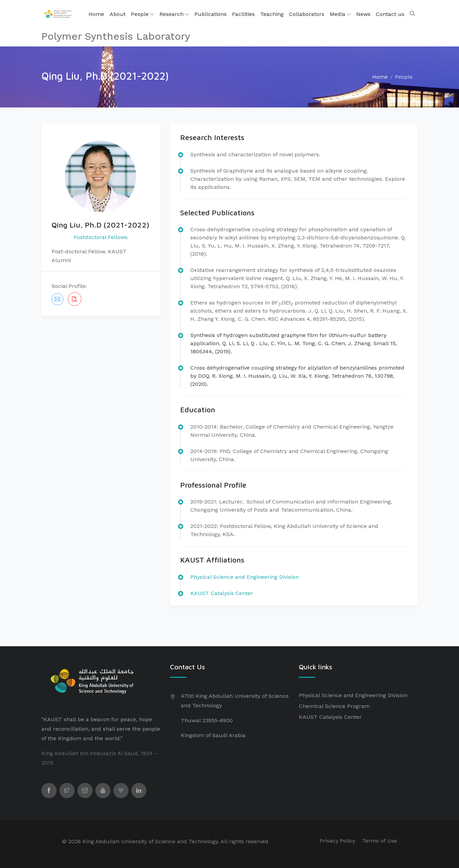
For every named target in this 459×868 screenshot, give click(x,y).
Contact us (390, 14)
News (363, 14)
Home (96, 14)
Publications (211, 14)
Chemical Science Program (334, 706)
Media (340, 14)
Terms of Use (380, 841)
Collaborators (307, 14)
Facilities (243, 14)
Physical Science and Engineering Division (353, 695)
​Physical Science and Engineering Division (245, 577)
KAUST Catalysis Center (222, 593)
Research (174, 14)
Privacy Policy (337, 841)
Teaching (272, 14)
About (118, 14)
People (142, 14)
